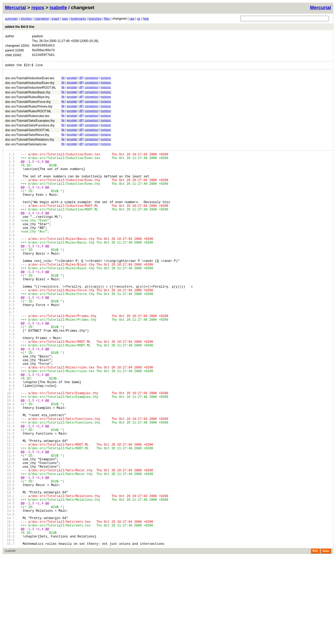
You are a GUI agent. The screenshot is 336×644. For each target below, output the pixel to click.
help (146, 19)
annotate (72, 81)
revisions (106, 81)
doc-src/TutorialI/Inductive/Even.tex (30, 81)
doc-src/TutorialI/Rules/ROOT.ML (28, 114)
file (63, 81)
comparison (92, 81)
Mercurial (321, 8)
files (107, 19)
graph (56, 19)
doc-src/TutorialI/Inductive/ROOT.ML (31, 91)
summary (11, 19)
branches (95, 19)
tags (65, 19)
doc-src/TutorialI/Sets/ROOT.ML (28, 133)
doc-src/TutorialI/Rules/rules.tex (27, 119)
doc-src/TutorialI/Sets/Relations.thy (30, 143)
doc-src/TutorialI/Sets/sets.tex (26, 147)
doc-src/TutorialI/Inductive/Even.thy (30, 86)
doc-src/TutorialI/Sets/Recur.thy (27, 138)
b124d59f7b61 (43, 57)
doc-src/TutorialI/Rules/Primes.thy (29, 110)
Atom (326, 638)
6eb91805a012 (43, 46)
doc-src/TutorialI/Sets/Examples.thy (30, 124)
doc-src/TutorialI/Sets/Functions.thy (30, 129)
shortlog (26, 19)
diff (81, 81)
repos (38, 8)
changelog (42, 19)
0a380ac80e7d (43, 52)
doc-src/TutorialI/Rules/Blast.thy (27, 100)
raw (132, 19)
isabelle (58, 8)
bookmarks (78, 19)
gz (139, 19)
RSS (315, 638)
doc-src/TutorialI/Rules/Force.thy (28, 105)
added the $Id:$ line (20, 27)
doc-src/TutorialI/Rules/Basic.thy (28, 96)
